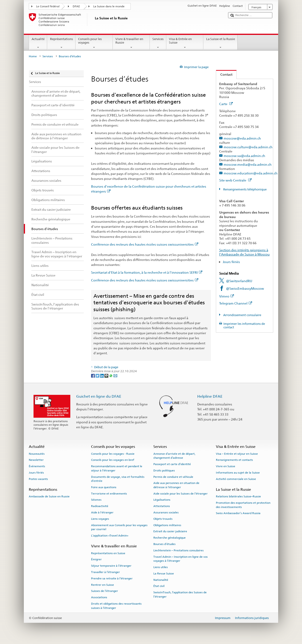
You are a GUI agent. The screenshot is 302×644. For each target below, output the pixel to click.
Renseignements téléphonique (245, 189)
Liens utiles (161, 567)
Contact (224, 74)
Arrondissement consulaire (242, 315)
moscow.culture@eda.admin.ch (248, 147)
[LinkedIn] (102, 376)
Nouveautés (37, 454)
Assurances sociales (166, 512)
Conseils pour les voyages (94, 43)
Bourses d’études (164, 544)
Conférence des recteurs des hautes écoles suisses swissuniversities (145, 244)
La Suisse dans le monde (109, 6)
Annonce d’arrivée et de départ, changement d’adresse (174, 456)
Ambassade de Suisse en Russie (49, 496)
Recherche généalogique (170, 538)
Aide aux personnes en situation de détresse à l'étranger (176, 485)
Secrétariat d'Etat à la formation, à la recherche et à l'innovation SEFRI (147, 272)
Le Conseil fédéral (48, 6)
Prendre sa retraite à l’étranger (112, 578)
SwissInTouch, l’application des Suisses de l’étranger (180, 594)
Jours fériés (231, 262)
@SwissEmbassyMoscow (245, 288)
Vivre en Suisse (226, 466)
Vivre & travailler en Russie (131, 43)
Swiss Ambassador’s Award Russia (238, 513)
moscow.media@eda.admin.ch (248, 164)
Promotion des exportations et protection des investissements (243, 505)
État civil (159, 586)
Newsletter (36, 460)
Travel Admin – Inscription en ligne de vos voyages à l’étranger (180, 559)
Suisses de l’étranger (105, 591)
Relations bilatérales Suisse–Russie (238, 496)
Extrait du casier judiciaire (170, 531)
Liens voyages (100, 519)
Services (158, 43)
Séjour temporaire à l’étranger (111, 566)
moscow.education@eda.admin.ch (251, 173)
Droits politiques (164, 471)
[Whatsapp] (111, 376)
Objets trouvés (163, 519)
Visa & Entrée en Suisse (185, 43)
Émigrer (96, 559)
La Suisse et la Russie (220, 43)
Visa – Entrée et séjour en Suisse (237, 454)
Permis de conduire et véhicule (173, 477)
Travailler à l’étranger (105, 572)
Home (33, 56)
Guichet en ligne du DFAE (99, 396)
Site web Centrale (235, 180)
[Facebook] (93, 376)
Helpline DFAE (210, 396)
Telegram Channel (236, 303)
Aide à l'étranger (102, 512)
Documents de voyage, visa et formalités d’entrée (118, 479)
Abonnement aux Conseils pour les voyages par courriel (119, 527)
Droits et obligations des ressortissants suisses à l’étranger (116, 606)
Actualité (38, 43)
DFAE (76, 6)
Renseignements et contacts (234, 460)
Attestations (162, 506)
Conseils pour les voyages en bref (113, 460)
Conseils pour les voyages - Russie (113, 454)
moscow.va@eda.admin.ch (244, 156)
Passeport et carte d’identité (172, 464)
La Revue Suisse (164, 574)
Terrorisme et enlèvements (109, 493)
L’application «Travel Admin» (110, 536)
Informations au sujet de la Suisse (238, 473)
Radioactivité (100, 506)
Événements (37, 466)
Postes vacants (38, 479)
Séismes (96, 500)
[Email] (115, 376)
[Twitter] (98, 376)
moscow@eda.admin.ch (242, 138)
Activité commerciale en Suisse (236, 479)
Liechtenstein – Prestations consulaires (178, 550)
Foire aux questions (104, 487)
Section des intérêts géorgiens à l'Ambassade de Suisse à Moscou (244, 252)
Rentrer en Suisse (103, 585)
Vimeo (227, 296)
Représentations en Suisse (108, 553)
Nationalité (161, 580)
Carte (226, 104)
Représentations (61, 43)
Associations (99, 597)
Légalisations (162, 500)
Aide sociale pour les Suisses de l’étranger (180, 493)
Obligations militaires (167, 525)
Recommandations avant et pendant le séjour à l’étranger (117, 468)
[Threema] (107, 376)
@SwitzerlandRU (239, 281)
